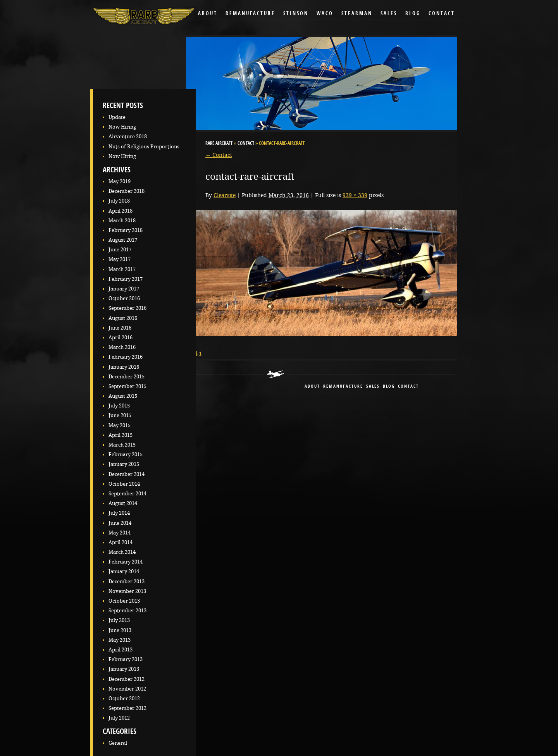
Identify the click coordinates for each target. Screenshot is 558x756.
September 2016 (127, 308)
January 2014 (124, 571)
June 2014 (120, 523)
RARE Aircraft (219, 144)
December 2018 (127, 191)
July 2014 (119, 513)
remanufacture (343, 387)
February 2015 (126, 454)
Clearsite (225, 195)
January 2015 (124, 464)
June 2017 (120, 250)
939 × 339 (355, 195)
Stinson (296, 14)
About (208, 14)
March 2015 (122, 445)
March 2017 (122, 269)
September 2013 (127, 611)
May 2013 (120, 640)
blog (389, 387)
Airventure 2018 (128, 137)
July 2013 (119, 620)
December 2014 (127, 474)
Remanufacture (250, 14)
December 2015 (127, 377)
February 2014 (126, 562)
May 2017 (120, 259)
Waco (325, 14)
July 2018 (119, 201)
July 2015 (119, 406)
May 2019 (120, 181)
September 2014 (127, 494)
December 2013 (127, 582)
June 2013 (120, 630)
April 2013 (121, 650)
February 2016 (126, 357)
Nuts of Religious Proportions (144, 147)
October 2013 (124, 601)
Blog (413, 14)
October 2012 (124, 698)
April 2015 (121, 435)
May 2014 (120, 533)
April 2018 (121, 211)
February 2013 (126, 659)
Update (117, 117)
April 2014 (121, 542)
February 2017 (126, 279)
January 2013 (124, 669)
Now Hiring (122, 127)
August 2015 (123, 396)
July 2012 (119, 718)
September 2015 (127, 386)
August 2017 (123, 240)
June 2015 (120, 415)
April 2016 (121, 338)
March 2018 (122, 221)
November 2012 (127, 689)
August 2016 (123, 318)
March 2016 (122, 347)
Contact (442, 14)
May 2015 (120, 425)
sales (373, 387)
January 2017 (124, 289)
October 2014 (124, 484)
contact (408, 387)
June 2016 (120, 328)
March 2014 (122, 552)
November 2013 (127, 591)
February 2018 (126, 230)
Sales (389, 14)
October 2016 (124, 298)
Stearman (357, 14)
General (118, 743)
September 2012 (127, 708)
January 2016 (124, 367)
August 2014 (123, 503)
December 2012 (127, 679)
